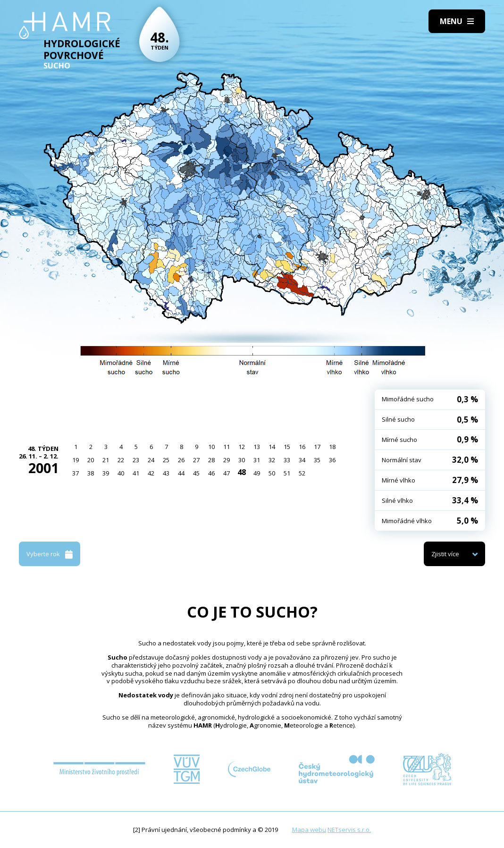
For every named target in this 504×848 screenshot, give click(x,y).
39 (106, 473)
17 (317, 447)
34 (302, 460)
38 (91, 473)
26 (181, 460)
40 (121, 473)
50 (272, 473)
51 (287, 473)
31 (257, 460)
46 (211, 473)
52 (302, 473)
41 (136, 473)
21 (106, 460)
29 (227, 460)
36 (332, 460)
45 (196, 473)
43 (166, 473)
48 (242, 472)
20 (91, 460)
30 (242, 460)
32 (272, 460)
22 (121, 460)
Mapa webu (309, 830)
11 (227, 447)
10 (211, 447)
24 (151, 460)
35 (317, 460)
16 (302, 447)
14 (272, 447)
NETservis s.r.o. (349, 830)
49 (257, 473)
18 (332, 447)
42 (151, 473)
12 (242, 447)
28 (211, 460)
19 (76, 460)
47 (227, 473)
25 (166, 460)
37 (76, 473)
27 (196, 460)
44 (181, 473)
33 (287, 460)
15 (287, 447)
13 (257, 447)
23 (136, 460)
